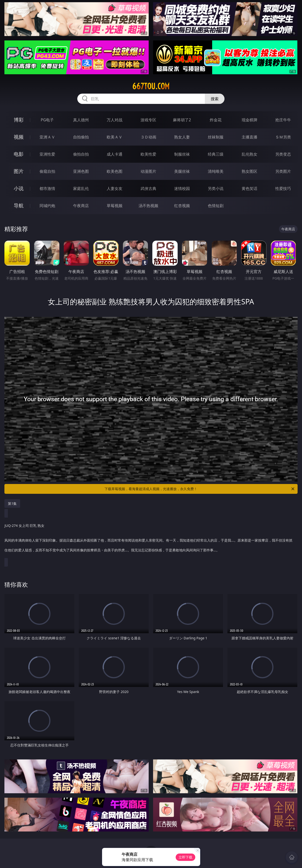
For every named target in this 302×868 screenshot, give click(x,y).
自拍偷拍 (81, 137)
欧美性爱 (148, 154)
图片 (19, 171)
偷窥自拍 (47, 171)
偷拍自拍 (81, 154)
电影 (19, 154)
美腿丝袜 (182, 171)
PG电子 (47, 120)
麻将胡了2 (182, 120)
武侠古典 (148, 188)
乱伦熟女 (249, 154)
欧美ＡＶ (115, 137)
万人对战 (115, 120)
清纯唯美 (216, 171)
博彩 (19, 120)
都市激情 (47, 188)
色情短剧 (216, 206)
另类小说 (216, 188)
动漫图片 (148, 171)
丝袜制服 (216, 137)
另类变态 (283, 154)
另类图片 (283, 171)
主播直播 (249, 137)
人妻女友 (115, 188)
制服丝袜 (182, 154)
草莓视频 (115, 206)
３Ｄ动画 (148, 137)
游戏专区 (148, 120)
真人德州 (81, 120)
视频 (19, 137)
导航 (19, 205)
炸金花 (216, 120)
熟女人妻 (182, 137)
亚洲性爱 (47, 154)
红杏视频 (182, 206)
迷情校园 (182, 188)
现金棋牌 (249, 120)
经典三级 (216, 154)
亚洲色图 (81, 171)
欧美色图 (115, 171)
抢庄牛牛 (283, 120)
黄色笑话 (249, 188)
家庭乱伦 (81, 188)
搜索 (215, 99)
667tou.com (151, 86)
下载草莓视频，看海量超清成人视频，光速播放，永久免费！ (200, 489)
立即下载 (185, 857)
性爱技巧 (283, 188)
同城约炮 (47, 206)
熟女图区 (249, 171)
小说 (19, 188)
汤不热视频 (148, 206)
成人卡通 (115, 154)
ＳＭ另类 (283, 137)
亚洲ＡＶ (47, 137)
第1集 (12, 503)
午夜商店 (81, 206)
